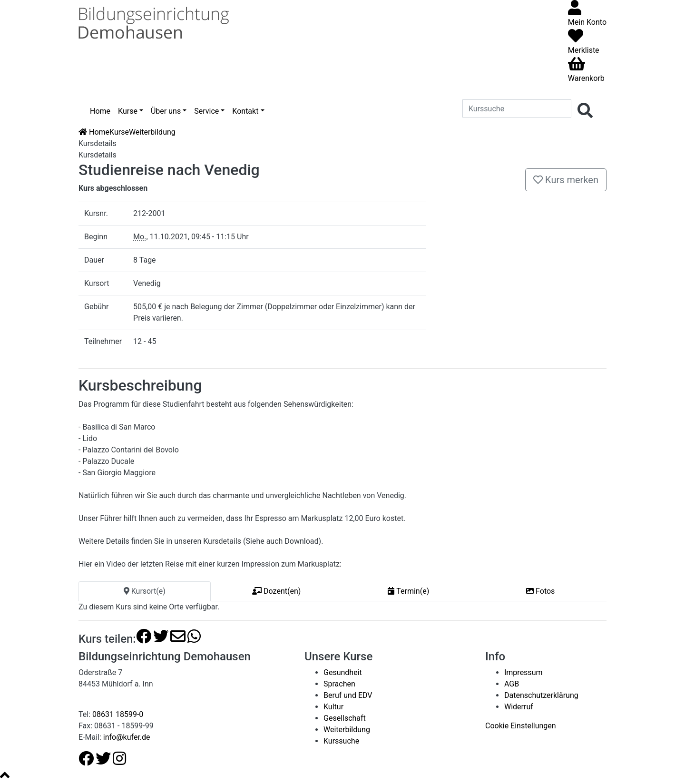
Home (100, 111)
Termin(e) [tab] (408, 591)
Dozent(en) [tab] (276, 591)
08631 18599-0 (118, 714)
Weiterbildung (152, 132)
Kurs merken (566, 180)
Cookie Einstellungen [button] (521, 726)
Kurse (128, 111)
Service (206, 111)
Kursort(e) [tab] (145, 591)
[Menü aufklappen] (574, 92)
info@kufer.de (127, 737)
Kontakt (245, 111)
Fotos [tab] (540, 591)
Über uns (166, 111)
